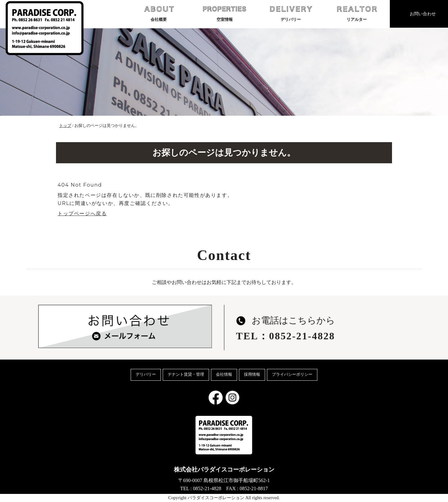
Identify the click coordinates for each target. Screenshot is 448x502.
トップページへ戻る (82, 214)
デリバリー (291, 13)
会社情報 (224, 374)
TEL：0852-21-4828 (286, 336)
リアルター (357, 13)
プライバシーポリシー (292, 374)
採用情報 (252, 374)
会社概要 (159, 13)
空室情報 (225, 13)
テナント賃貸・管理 (186, 374)
